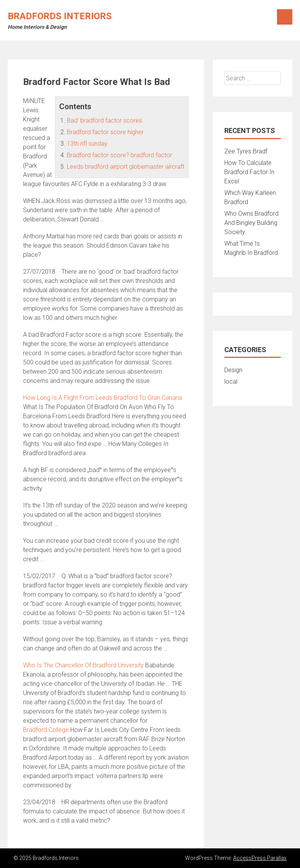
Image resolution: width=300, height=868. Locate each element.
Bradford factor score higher (105, 132)
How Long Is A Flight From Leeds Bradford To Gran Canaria (103, 398)
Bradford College (46, 730)
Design (233, 370)
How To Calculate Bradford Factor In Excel (249, 172)
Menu (285, 17)
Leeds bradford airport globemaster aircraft (126, 167)
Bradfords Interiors (60, 16)
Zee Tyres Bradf (246, 151)
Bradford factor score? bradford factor (119, 155)
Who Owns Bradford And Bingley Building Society (251, 223)
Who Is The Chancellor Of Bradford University (83, 665)
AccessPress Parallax (260, 858)
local (231, 382)
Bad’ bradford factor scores (104, 121)
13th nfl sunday (87, 144)
